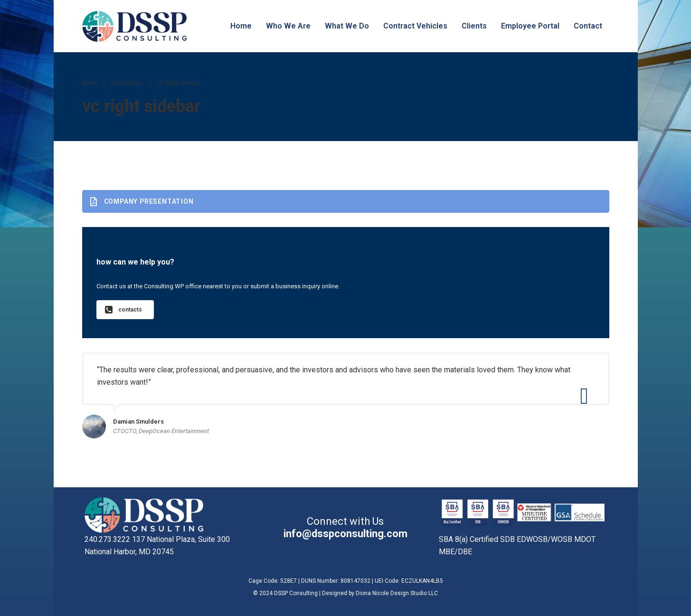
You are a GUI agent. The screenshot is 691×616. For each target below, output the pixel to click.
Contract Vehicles (415, 26)
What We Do (347, 26)
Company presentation (142, 202)
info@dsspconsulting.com (345, 534)
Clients (474, 26)
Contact (588, 26)
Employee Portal (530, 26)
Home (241, 26)
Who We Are (288, 26)
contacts (123, 310)
